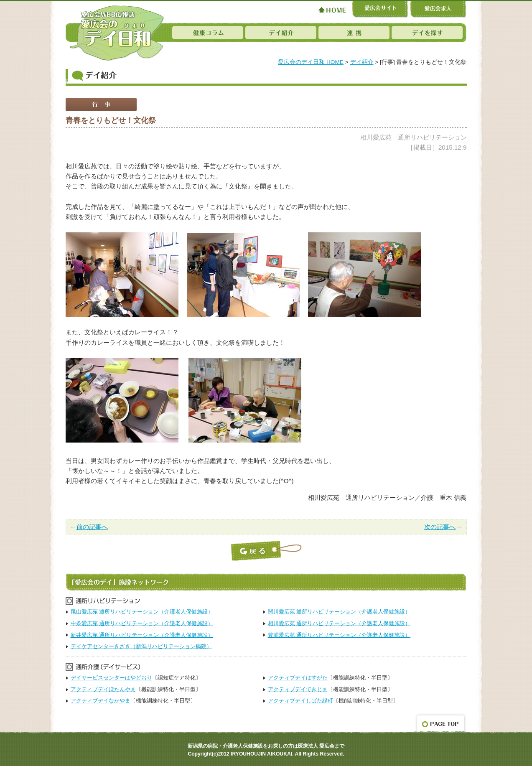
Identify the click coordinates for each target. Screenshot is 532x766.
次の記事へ (440, 527)
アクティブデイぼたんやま (103, 689)
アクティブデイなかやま (101, 701)
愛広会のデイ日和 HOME (311, 62)
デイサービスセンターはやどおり (111, 678)
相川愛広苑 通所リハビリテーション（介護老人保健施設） (339, 623)
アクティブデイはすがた (298, 678)
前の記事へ (92, 527)
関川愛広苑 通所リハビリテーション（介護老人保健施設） (339, 612)
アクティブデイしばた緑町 (300, 701)
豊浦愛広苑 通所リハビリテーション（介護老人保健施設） (339, 635)
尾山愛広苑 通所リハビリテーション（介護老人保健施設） (142, 612)
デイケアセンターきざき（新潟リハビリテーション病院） (141, 646)
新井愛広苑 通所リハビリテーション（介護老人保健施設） (142, 635)
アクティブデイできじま (298, 689)
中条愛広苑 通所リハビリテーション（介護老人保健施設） (142, 623)
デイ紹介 (362, 62)
